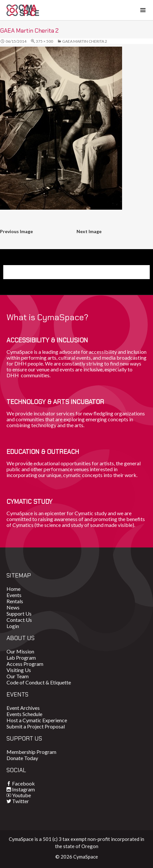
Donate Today (22, 758)
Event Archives (23, 708)
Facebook (23, 783)
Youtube (21, 795)
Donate (23, 272)
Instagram (23, 789)
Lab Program (21, 658)
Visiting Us (19, 670)
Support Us (19, 614)
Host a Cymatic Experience (37, 720)
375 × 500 (44, 41)
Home (14, 589)
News (13, 607)
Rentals (15, 601)
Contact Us (19, 620)
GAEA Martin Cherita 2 (85, 41)
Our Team (18, 676)
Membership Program (31, 752)
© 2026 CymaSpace (77, 857)
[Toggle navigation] (143, 10)
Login (13, 626)
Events (14, 595)
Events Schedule (24, 714)
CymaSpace (23, 10)
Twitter (21, 801)
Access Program (25, 664)
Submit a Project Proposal (36, 726)
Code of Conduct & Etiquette (39, 682)
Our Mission (20, 651)
